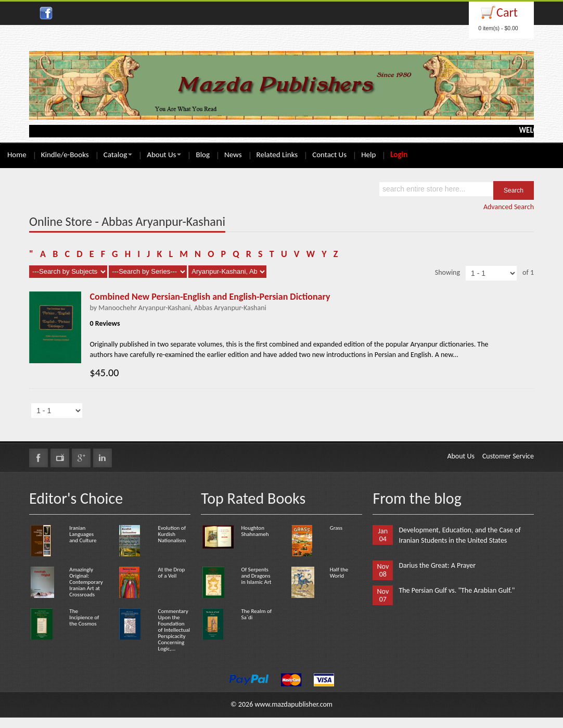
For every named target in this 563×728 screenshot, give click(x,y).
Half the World (339, 573)
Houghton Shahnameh (255, 531)
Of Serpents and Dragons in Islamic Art (256, 576)
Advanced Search (509, 207)
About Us (164, 155)
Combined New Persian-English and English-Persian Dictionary (210, 297)
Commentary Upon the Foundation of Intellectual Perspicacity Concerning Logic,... (174, 630)
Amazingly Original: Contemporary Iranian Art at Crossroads (86, 582)
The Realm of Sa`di (256, 614)
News (233, 155)
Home (17, 155)
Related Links (277, 155)
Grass (336, 528)
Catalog (118, 155)
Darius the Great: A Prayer (437, 565)
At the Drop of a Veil (172, 573)
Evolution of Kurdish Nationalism (172, 534)
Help (368, 155)
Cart (507, 12)
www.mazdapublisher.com (293, 704)
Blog (203, 155)
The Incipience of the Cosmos (84, 617)
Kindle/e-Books (65, 155)
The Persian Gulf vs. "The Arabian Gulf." (457, 590)
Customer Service (508, 456)
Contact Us (329, 155)
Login (399, 155)
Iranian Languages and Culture (83, 534)
